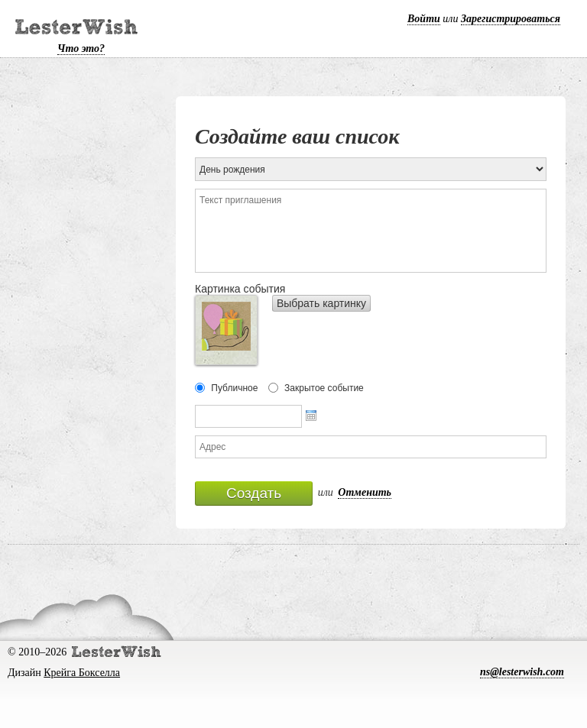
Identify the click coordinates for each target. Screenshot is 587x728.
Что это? (81, 49)
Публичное (234, 388)
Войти (424, 19)
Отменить (365, 492)
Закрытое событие (324, 388)
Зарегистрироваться (511, 19)
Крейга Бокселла (82, 673)
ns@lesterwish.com (522, 672)
